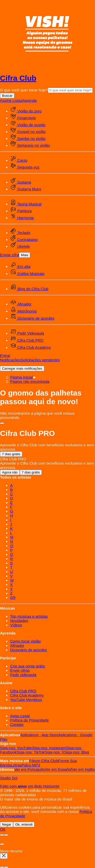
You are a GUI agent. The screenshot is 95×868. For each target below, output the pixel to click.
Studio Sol (9, 778)
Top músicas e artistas (29, 616)
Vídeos (16, 625)
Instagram (49, 748)
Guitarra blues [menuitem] (26, 189)
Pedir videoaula (23, 675)
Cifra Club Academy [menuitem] (31, 347)
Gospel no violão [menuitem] (28, 132)
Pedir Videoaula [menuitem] (27, 333)
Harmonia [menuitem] (22, 218)
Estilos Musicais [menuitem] (27, 274)
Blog (77, 752)
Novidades (19, 621)
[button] (30, 381)
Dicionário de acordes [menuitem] (32, 318)
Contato (17, 724)
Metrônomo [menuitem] (23, 311)
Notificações (10, 360)
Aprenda (30, 100)
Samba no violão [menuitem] (28, 138)
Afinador (17, 645)
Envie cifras (20, 670)
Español (58, 769)
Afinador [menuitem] (21, 304)
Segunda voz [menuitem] (25, 167)
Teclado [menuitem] (20, 233)
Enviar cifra (9, 255)
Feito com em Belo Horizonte (30, 786)
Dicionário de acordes (29, 650)
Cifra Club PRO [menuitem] (27, 340)
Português (30, 769)
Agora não (10, 472)
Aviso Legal (20, 716)
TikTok (31, 752)
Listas (17, 100)
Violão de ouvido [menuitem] (28, 125)
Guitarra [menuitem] (21, 182)
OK (3, 829)
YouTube (16, 748)
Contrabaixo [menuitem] (24, 240)
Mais (25, 255)
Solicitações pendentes (40, 360)
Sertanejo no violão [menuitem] (30, 145)
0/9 (13, 597)
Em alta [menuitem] (20, 266)
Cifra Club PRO (23, 691)
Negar (7, 824)
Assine (6, 100)
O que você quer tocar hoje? (24, 90)
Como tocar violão (25, 641)
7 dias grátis (11, 454)
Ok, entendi (24, 824)
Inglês (83, 769)
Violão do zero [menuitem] (26, 111)
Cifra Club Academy (27, 695)
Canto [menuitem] (19, 160)
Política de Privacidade (30, 720)
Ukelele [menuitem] (20, 246)
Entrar (5, 356)
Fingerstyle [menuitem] (23, 118)
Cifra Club (18, 78)
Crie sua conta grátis (28, 666)
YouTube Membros (26, 700)
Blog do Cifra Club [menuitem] (29, 289)
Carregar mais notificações (22, 369)
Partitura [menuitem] (21, 211)
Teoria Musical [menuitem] (26, 204)
